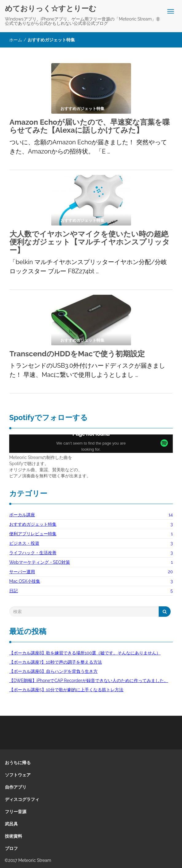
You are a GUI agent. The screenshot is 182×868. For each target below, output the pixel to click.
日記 (14, 591)
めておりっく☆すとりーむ (51, 8)
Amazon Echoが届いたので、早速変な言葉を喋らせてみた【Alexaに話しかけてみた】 (90, 126)
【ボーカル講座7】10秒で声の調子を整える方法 (56, 662)
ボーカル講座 (22, 515)
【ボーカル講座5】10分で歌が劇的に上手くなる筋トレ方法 (66, 690)
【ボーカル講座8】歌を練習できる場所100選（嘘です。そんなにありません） (85, 653)
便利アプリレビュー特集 (33, 534)
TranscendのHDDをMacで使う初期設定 (77, 354)
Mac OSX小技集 (25, 581)
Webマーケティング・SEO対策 (40, 562)
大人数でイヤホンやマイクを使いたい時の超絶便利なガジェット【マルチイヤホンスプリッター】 (90, 242)
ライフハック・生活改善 (33, 553)
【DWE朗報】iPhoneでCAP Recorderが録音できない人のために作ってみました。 (89, 680)
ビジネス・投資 (24, 543)
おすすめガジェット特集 (33, 524)
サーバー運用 (22, 572)
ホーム (16, 40)
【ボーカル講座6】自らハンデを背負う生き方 (53, 671)
